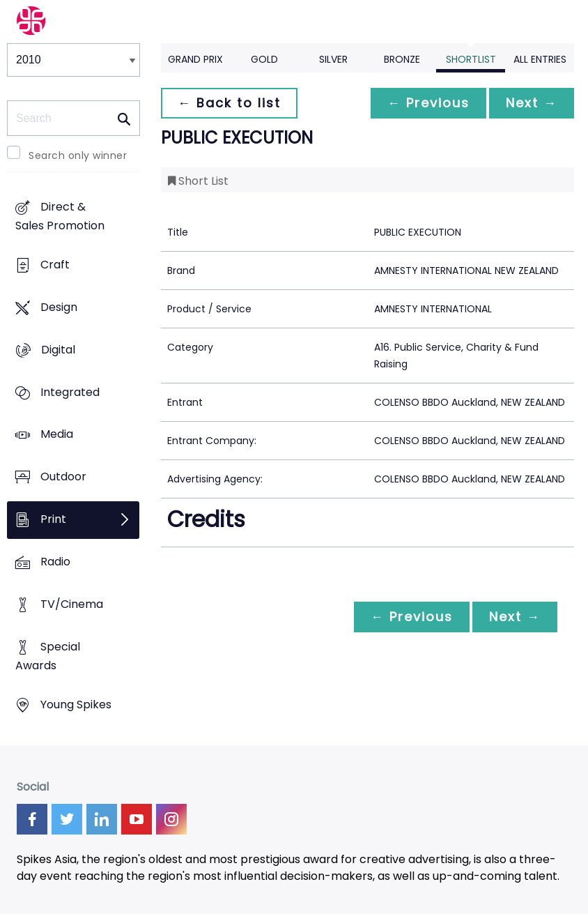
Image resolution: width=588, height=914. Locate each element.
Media (57, 435)
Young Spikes (76, 704)
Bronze (402, 59)
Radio (55, 562)
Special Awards (48, 656)
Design (59, 307)
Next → (532, 103)
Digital (58, 350)
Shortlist (471, 59)
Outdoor (63, 477)
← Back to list (229, 103)
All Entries (540, 59)
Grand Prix (195, 59)
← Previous (428, 103)
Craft (55, 265)
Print (53, 520)
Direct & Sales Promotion (60, 216)
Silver (333, 59)
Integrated (70, 392)
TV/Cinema (72, 604)
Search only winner (78, 155)
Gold (264, 59)
